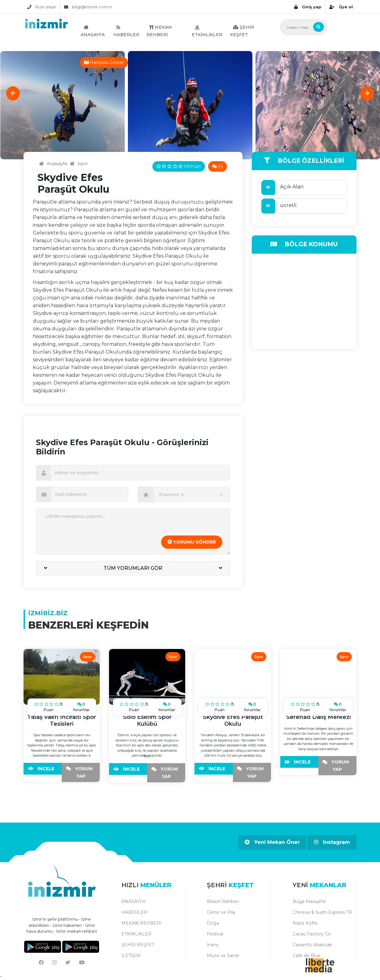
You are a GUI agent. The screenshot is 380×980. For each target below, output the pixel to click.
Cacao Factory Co (312, 934)
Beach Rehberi (223, 901)
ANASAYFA (93, 31)
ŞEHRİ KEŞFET (242, 31)
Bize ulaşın (42, 7)
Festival (215, 934)
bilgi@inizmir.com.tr (88, 7)
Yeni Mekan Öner (272, 842)
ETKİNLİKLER (207, 31)
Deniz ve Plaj (221, 912)
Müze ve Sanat (223, 956)
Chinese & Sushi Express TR (322, 912)
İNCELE (43, 769)
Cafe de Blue (307, 956)
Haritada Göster (104, 62)
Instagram (332, 842)
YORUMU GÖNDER (192, 542)
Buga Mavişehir (309, 901)
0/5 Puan (179, 166)
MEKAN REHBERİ (159, 31)
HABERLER (126, 31)
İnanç (213, 945)
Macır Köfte (305, 923)
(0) (218, 166)
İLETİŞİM (131, 956)
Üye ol (341, 7)
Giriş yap (308, 7)
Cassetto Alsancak (312, 945)
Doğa (213, 923)
